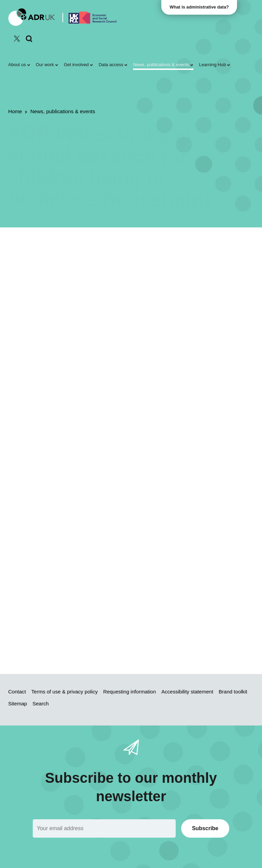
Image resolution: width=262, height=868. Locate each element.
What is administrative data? (200, 7)
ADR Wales (123, 262)
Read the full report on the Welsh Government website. (79, 618)
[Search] (29, 39)
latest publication (134, 302)
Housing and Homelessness (72, 330)
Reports (50, 262)
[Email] (104, 828)
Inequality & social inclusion (75, 272)
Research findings (84, 262)
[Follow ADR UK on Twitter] (17, 39)
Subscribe (205, 828)
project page (143, 632)
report (191, 347)
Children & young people (170, 262)
